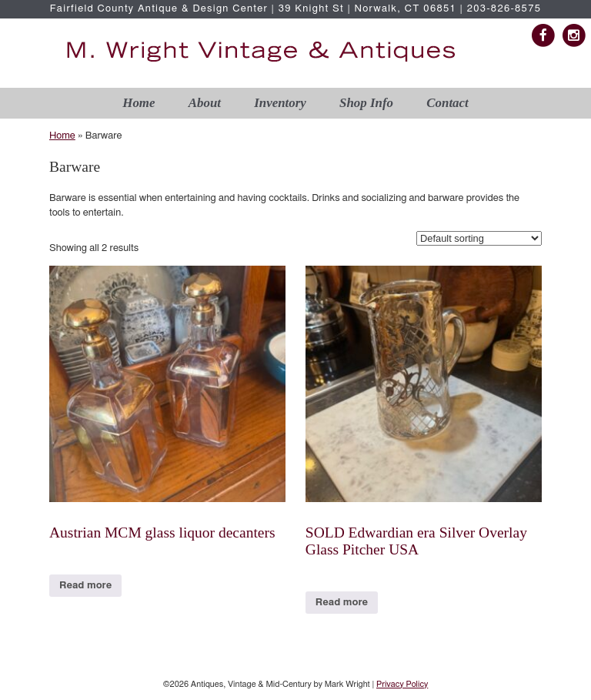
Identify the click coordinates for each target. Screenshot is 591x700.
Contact (447, 103)
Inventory (280, 103)
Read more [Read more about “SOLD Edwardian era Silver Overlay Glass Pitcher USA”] (342, 603)
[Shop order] (479, 238)
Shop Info (366, 103)
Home (139, 103)
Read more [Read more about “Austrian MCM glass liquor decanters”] (85, 586)
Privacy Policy (402, 684)
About (205, 103)
